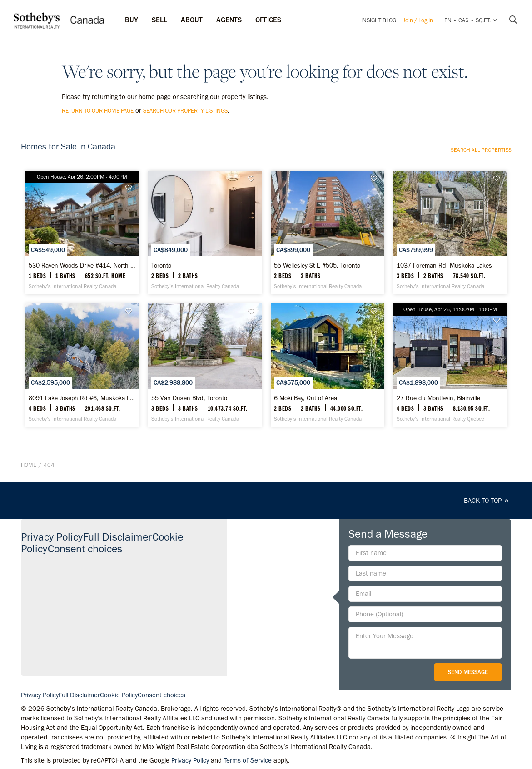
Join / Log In (418, 20)
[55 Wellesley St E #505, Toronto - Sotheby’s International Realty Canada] (328, 233)
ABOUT (192, 20)
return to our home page (98, 111)
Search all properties (481, 150)
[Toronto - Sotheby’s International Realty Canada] (205, 233)
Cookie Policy (119, 695)
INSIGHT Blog (379, 20)
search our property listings (185, 111)
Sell (159, 20)
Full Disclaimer (117, 537)
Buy (132, 20)
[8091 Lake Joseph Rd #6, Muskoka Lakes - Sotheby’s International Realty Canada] (82, 365)
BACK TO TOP (488, 501)
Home (29, 465)
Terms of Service (248, 760)
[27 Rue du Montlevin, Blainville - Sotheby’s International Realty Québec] (450, 365)
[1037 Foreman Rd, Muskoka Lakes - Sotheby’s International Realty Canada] (450, 233)
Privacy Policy (52, 537)
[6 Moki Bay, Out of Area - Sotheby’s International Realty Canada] (328, 365)
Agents (229, 20)
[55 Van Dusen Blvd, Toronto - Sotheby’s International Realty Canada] (205, 365)
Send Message (468, 672)
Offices (268, 20)
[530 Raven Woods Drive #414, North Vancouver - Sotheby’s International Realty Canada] (82, 233)
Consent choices (85, 548)
